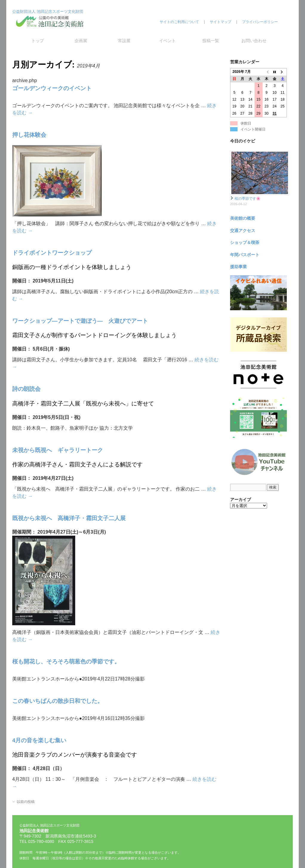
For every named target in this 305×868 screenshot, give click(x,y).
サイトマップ (221, 22)
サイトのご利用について (179, 22)
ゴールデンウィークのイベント (52, 88)
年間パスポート (245, 255)
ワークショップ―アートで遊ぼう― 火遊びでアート (80, 321)
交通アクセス (243, 231)
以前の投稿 (23, 802)
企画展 (81, 41)
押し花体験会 (29, 135)
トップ (38, 41)
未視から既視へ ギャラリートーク (58, 450)
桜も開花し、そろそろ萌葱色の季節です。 (66, 662)
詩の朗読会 (26, 389)
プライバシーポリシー (260, 22)
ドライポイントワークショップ (52, 253)
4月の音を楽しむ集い (39, 740)
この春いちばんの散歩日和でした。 (58, 701)
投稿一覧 (211, 41)
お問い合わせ (254, 41)
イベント (167, 41)
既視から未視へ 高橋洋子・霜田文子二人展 (69, 518)
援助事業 (238, 267)
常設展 (124, 41)
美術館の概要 (243, 218)
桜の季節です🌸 (248, 199)
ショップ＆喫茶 (245, 242)
